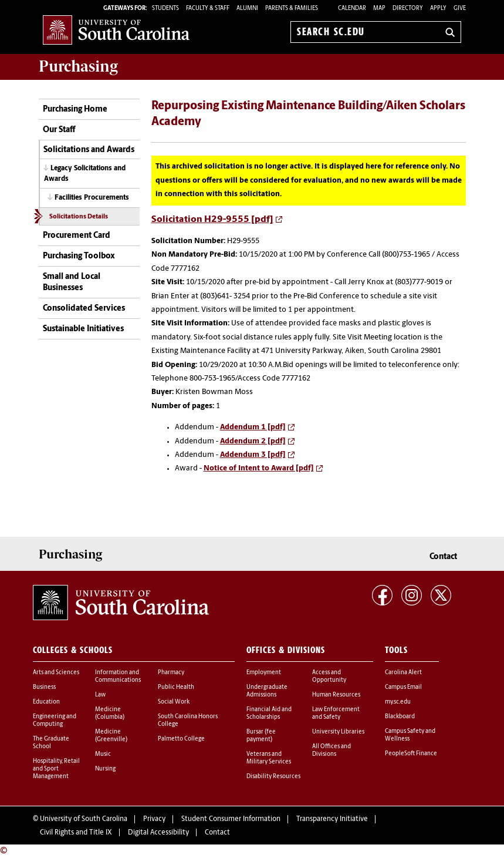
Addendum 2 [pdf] (253, 441)
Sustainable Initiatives (83, 329)
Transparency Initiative (332, 819)
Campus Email (403, 687)
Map (379, 9)
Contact (443, 557)
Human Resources (336, 695)
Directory (408, 9)
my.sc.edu (398, 702)
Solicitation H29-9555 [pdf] (212, 220)
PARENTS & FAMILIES (292, 9)
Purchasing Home (75, 110)
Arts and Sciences (56, 673)
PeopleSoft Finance (411, 754)
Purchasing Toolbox (79, 256)
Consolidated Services (84, 309)
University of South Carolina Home (116, 30)
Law (100, 695)
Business (44, 687)
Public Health (176, 687)
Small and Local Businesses (72, 283)
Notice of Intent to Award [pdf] (259, 468)
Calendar (352, 9)
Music (103, 754)
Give (460, 9)
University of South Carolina (84, 819)
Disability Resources (273, 777)
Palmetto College (181, 739)
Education (46, 702)
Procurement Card (77, 236)
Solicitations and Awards (89, 150)
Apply (438, 9)
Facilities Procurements (92, 198)
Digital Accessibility (158, 833)
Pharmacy (171, 673)
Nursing (105, 769)
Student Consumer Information (231, 819)
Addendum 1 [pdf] (253, 427)
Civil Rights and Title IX (76, 833)
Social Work (174, 702)
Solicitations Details (79, 217)
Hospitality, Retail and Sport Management (56, 769)
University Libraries (338, 732)
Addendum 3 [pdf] (253, 455)
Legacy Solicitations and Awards (85, 174)
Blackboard (400, 717)
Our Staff (59, 130)
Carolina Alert (403, 673)
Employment (264, 673)
